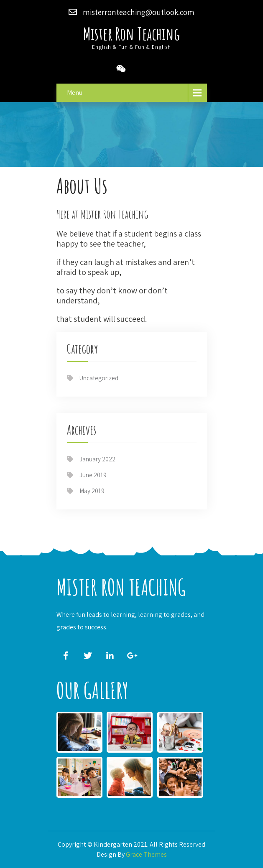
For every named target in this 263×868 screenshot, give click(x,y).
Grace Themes (146, 854)
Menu (75, 93)
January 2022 (97, 459)
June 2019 (93, 475)
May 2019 (92, 491)
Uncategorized (99, 378)
